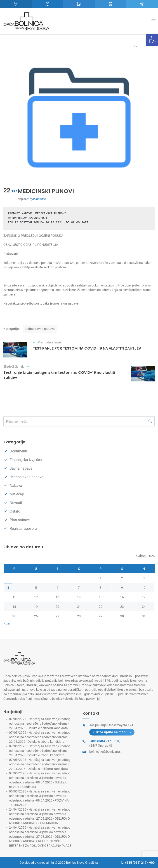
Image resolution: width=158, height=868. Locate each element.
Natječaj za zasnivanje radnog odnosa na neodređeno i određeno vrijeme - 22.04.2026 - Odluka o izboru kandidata (40, 737)
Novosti (16, 503)
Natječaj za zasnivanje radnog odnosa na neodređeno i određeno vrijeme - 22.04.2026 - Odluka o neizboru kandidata (40, 724)
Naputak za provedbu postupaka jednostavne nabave (41, 303)
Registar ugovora (23, 529)
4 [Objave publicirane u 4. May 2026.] (8, 588)
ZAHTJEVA (93, 263)
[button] (152, 40)
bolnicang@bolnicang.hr (106, 752)
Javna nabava (21, 468)
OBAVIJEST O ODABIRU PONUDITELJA (31, 245)
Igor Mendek (38, 199)
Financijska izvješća (26, 460)
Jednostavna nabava (40, 329)
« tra (7, 623)
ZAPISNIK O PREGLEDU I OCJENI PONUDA (33, 236)
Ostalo (15, 511)
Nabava (16, 486)
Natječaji (17, 494)
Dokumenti (18, 451)
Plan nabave (20, 520)
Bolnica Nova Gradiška (82, 863)
